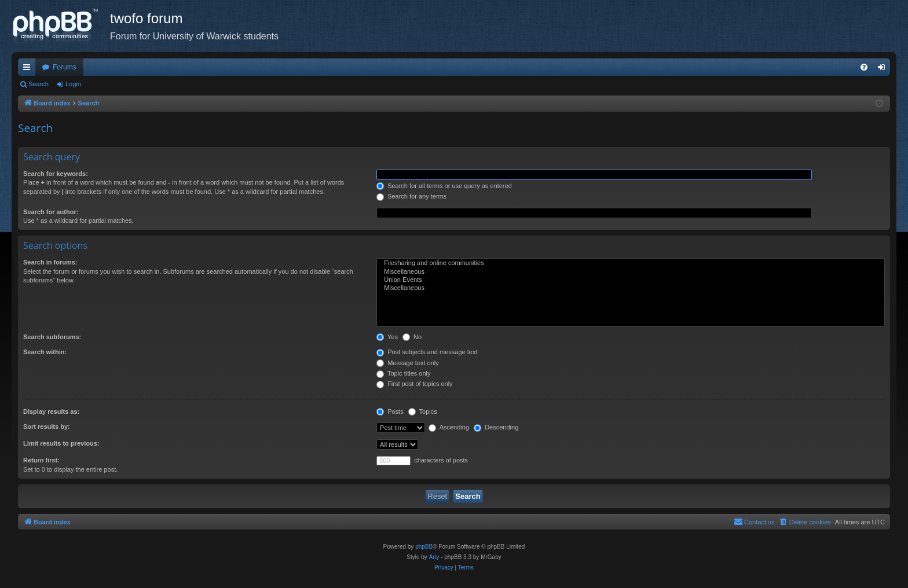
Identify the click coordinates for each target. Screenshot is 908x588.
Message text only (408, 363)
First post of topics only (415, 384)
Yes (387, 337)
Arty (434, 557)
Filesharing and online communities (631, 263)
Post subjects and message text (427, 352)
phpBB (424, 547)
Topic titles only (403, 373)
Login (73, 84)
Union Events (631, 280)
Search (39, 84)
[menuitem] (864, 67)
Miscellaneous (631, 272)
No (412, 337)
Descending (496, 427)
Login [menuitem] (884, 69)
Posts (390, 411)
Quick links (29, 69)
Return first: (41, 460)
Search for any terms (411, 196)
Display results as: (51, 411)
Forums (65, 67)
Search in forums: (50, 262)
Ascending (449, 427)
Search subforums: (52, 337)
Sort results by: (47, 427)
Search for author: (51, 212)
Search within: (45, 352)
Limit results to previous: (61, 443)
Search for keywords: (56, 174)
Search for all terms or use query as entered (444, 186)
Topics (423, 411)
